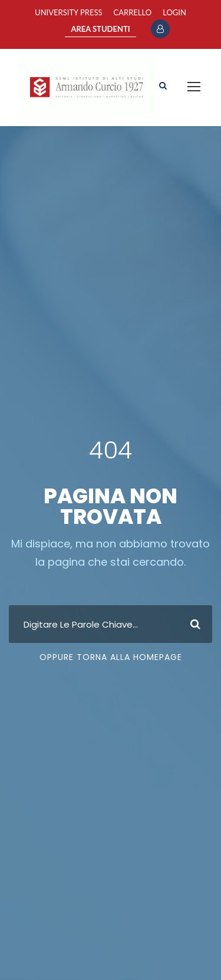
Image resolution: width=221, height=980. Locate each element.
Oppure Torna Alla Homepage (111, 657)
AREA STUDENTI (100, 29)
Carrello (133, 12)
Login (174, 12)
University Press (68, 12)
